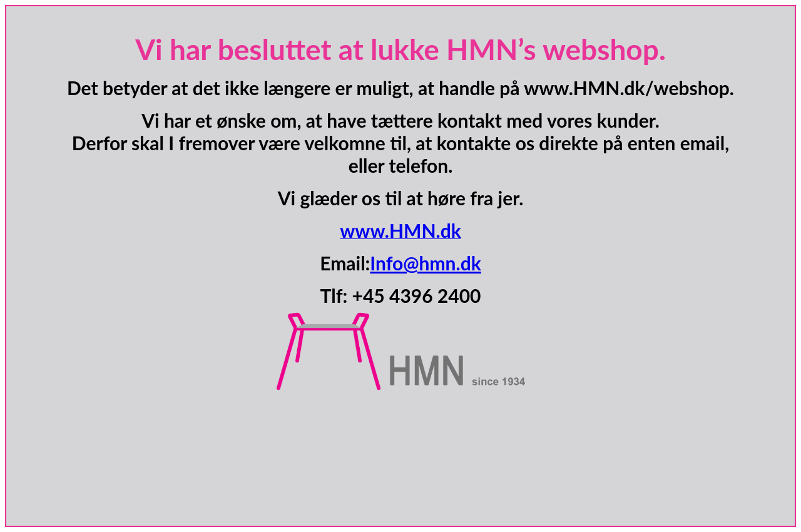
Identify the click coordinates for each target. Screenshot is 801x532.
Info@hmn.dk (425, 263)
